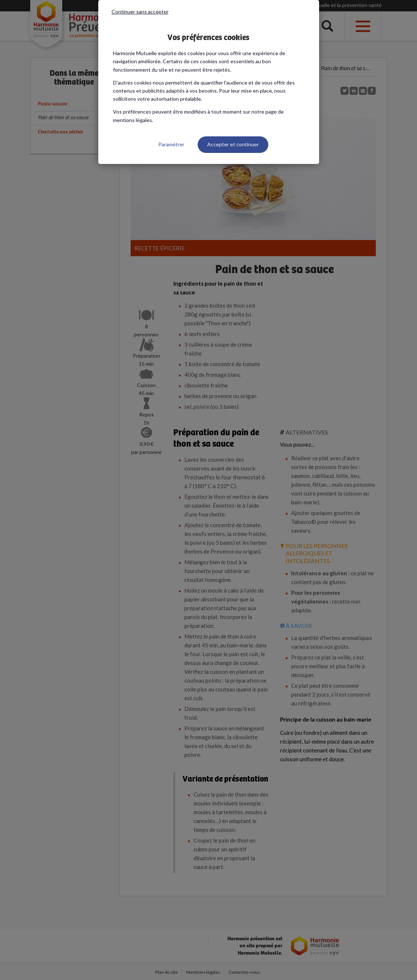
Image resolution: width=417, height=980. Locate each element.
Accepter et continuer (233, 144)
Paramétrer (171, 144)
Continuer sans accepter (140, 12)
